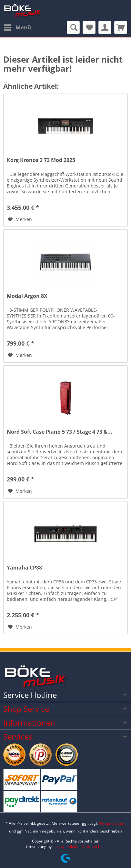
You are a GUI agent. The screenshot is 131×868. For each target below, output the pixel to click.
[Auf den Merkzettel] (20, 219)
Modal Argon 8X (27, 296)
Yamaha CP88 (24, 568)
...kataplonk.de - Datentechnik (79, 847)
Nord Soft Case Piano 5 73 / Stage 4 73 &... (60, 432)
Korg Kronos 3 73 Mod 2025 (41, 160)
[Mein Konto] (105, 27)
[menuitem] (17, 27)
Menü (17, 27)
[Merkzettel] (89, 27)
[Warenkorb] (121, 27)
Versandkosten (112, 823)
